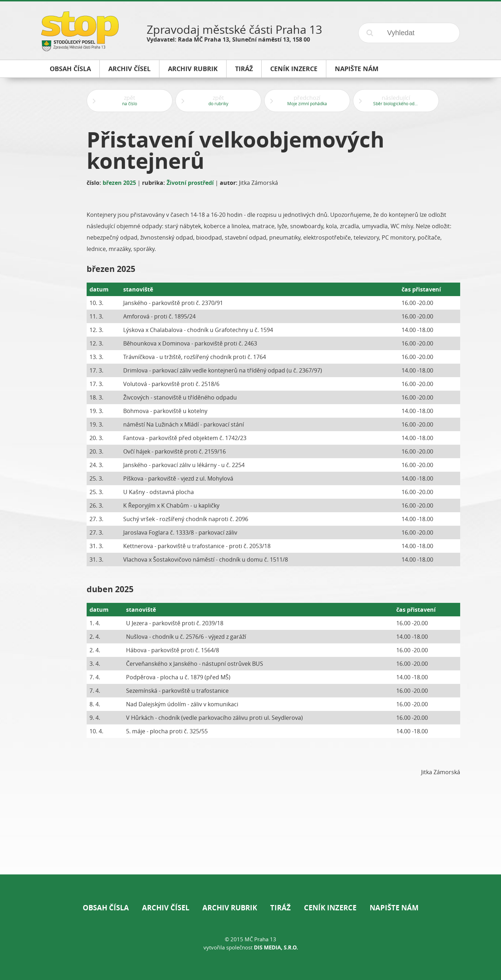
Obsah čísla (106, 908)
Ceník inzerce (330, 908)
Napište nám (394, 908)
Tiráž (281, 908)
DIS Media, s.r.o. (276, 947)
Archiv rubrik (230, 908)
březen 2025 (119, 183)
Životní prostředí (190, 183)
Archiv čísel (166, 908)
